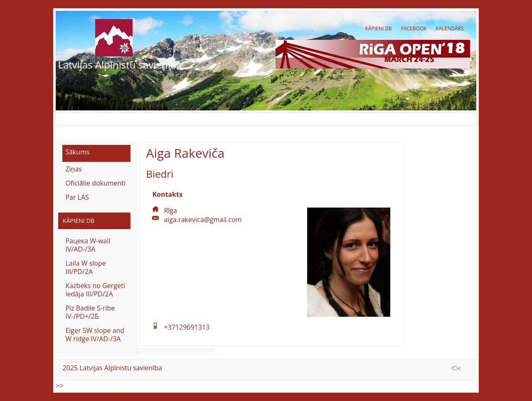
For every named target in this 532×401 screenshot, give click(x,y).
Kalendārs (449, 29)
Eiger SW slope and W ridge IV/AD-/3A (95, 335)
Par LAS (77, 197)
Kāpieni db (378, 29)
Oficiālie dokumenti (95, 183)
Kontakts (167, 194)
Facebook (414, 29)
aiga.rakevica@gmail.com (203, 220)
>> (59, 386)
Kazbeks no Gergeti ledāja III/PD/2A (95, 290)
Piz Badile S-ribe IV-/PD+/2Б (90, 312)
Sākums (77, 152)
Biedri (160, 174)
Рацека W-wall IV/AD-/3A (88, 245)
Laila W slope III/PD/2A (85, 267)
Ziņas (74, 169)
